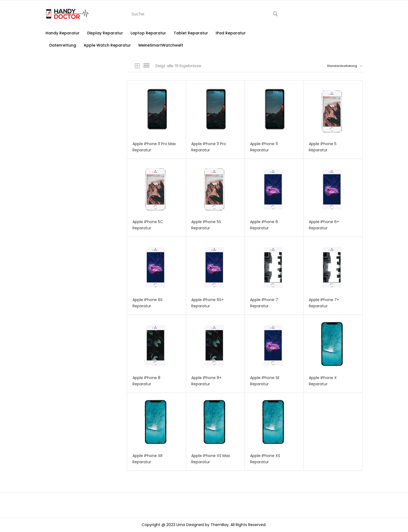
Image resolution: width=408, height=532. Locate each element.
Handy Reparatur (63, 33)
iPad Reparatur (231, 33)
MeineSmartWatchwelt (161, 45)
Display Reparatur (105, 33)
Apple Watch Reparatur (107, 45)
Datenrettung (63, 45)
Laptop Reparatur (148, 33)
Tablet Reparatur (191, 33)
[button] (340, 66)
